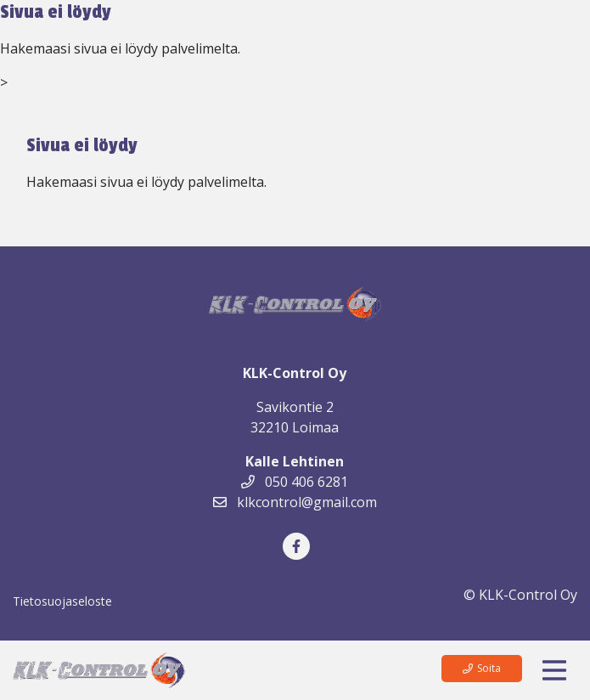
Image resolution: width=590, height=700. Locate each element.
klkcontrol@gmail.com (295, 502)
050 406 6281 (295, 482)
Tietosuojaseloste (62, 601)
